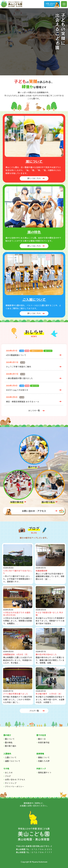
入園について (11, 757)
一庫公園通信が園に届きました (19, 378)
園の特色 (9, 742)
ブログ (8, 776)
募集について (44, 757)
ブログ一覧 (34, 711)
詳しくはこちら (34, 178)
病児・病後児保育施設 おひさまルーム (23, 402)
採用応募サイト (45, 772)
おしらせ (9, 772)
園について (10, 739)
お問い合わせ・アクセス (34, 511)
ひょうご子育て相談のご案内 (18, 367)
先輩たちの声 (44, 761)
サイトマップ (11, 783)
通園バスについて (13, 761)
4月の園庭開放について (16, 355)
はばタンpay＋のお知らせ (17, 390)
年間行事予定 (17, 502)
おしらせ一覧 (34, 410)
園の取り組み (48, 502)
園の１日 (33, 467)
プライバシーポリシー (15, 786)
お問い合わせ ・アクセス (50, 4)
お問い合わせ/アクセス (15, 779)
